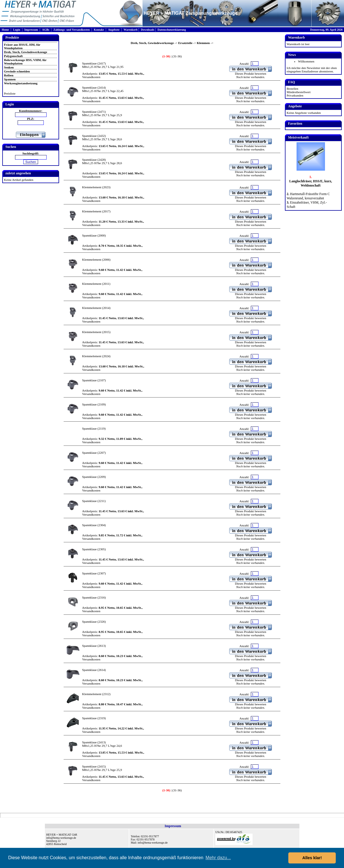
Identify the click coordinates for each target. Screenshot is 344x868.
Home (5, 30)
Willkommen (306, 61)
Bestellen (292, 89)
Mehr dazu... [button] (218, 858)
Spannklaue (89, 63)
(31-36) (177, 56)
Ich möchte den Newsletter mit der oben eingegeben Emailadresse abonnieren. (312, 70)
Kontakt (99, 30)
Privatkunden (295, 95)
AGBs (46, 30)
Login (17, 30)
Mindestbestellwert (299, 92)
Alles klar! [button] (312, 858)
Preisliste (10, 93)
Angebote (114, 30)
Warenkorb (131, 30)
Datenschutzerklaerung (172, 30)
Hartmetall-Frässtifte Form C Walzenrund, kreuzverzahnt (308, 196)
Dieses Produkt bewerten (251, 74)
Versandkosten (91, 77)
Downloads (148, 30)
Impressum (31, 30)
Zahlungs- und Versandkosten (72, 30)
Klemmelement (92, 187)
